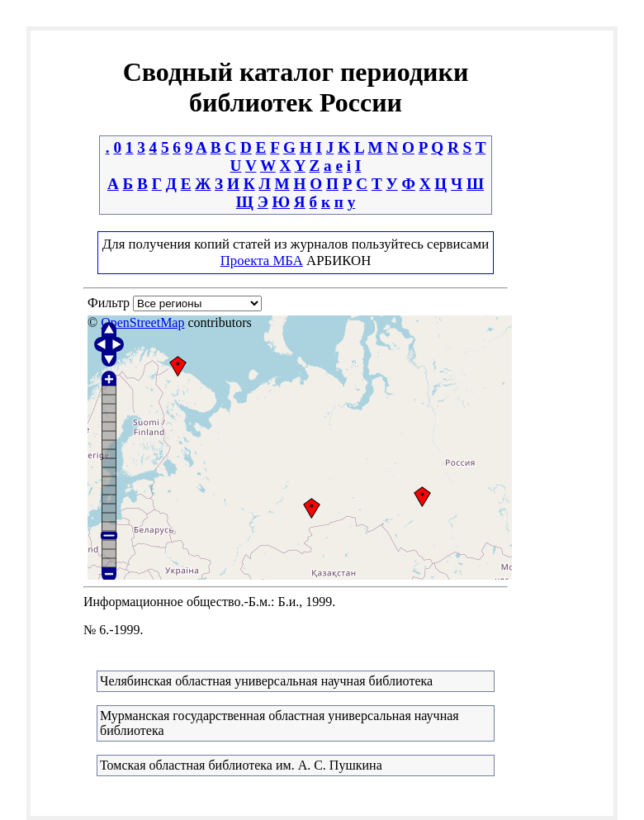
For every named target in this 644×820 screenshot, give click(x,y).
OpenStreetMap (142, 322)
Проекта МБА (262, 261)
